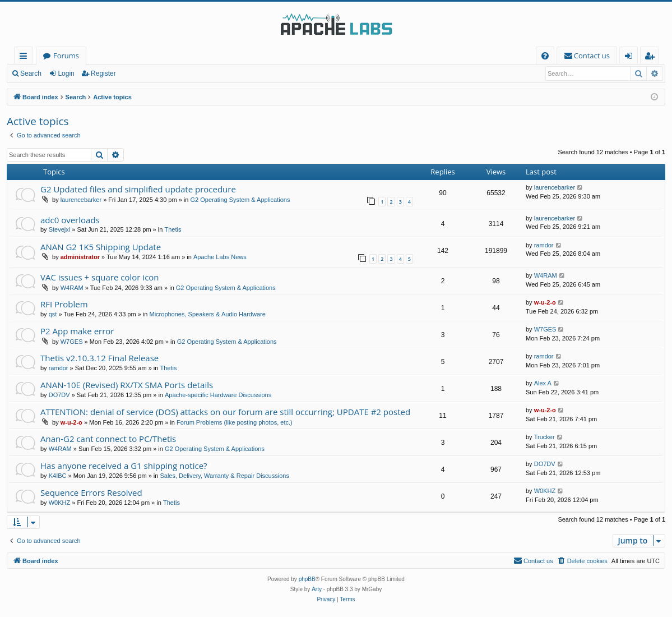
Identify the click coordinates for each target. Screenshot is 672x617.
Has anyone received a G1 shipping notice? (124, 466)
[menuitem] (545, 56)
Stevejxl (60, 229)
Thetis (173, 229)
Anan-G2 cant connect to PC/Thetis (108, 439)
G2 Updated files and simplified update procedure (138, 189)
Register (103, 73)
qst (53, 314)
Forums (66, 56)
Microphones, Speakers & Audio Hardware (208, 314)
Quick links (26, 57)
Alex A (543, 383)
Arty (317, 589)
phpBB (307, 579)
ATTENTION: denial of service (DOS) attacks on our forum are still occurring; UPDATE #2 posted (225, 412)
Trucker (544, 437)
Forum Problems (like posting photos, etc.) (235, 422)
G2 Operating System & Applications (240, 200)
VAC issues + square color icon (100, 277)
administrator (80, 257)
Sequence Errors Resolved (91, 492)
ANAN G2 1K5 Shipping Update (101, 247)
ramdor (544, 245)
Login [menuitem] (631, 57)
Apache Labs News (220, 257)
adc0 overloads (70, 220)
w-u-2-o (545, 302)
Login (66, 73)
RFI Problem (64, 304)
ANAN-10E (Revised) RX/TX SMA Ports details (127, 385)
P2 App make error (77, 331)
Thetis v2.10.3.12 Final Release (99, 358)
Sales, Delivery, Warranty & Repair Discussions (224, 476)
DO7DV (59, 395)
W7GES (72, 342)
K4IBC (58, 476)
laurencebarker (81, 200)
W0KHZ (60, 503)
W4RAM (72, 288)
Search (31, 73)
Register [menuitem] (652, 57)
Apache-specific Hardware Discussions (218, 395)
